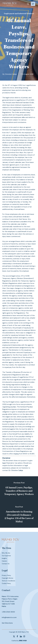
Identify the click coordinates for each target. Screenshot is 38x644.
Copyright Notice (7, 578)
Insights (4, 558)
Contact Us (6, 564)
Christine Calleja (11, 74)
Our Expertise (6, 556)
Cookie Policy (6, 583)
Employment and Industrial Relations (19, 14)
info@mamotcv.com (9, 617)
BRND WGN (23, 641)
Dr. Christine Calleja (16, 470)
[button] (33, 4)
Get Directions (7, 623)
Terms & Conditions (8, 581)
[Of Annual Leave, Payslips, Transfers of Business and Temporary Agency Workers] (19, 489)
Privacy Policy (6, 575)
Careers (4, 561)
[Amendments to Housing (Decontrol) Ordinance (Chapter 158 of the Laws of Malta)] (19, 515)
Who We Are (6, 553)
